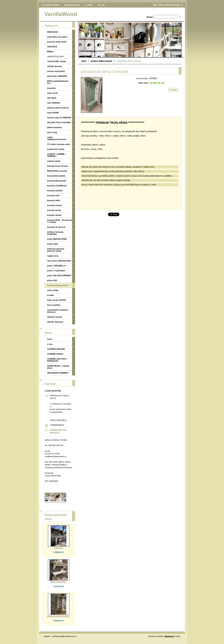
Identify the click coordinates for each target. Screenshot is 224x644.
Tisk (103, 5)
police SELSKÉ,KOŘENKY (59, 275)
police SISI (52, 280)
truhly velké (52, 244)
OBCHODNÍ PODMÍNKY (58, 373)
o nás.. (50, 344)
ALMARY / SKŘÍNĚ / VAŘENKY (56, 155)
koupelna (51, 88)
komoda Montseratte (57, 181)
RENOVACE (53, 32)
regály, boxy (53, 256)
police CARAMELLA (56, 266)
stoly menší (52, 93)
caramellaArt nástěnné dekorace (58, 311)
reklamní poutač (55, 317)
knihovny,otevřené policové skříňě (56, 250)
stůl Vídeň (52, 98)
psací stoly (52, 132)
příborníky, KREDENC (57, 76)
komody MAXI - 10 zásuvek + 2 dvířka (60, 221)
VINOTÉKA (52, 47)
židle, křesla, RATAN (56, 300)
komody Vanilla (54, 215)
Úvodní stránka (52, 5)
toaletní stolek (54, 161)
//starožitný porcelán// (57, 37)
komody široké (54, 210)
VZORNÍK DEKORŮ (56, 349)
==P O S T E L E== (56, 57)
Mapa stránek (74, 5)
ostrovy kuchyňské (56, 71)
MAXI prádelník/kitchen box (58, 82)
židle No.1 (58, 548)
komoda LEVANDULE (57, 186)
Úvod (84, 61)
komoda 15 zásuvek (56, 227)
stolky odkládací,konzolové (57, 138)
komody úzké (53, 195)
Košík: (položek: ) (170, 5)
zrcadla (50, 295)
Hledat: (150, 17)
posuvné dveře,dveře (57, 42)
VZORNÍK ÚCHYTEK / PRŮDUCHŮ (57, 360)
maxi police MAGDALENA (59, 261)
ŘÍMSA (50, 52)
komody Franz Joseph (57, 166)
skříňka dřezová (55, 66)
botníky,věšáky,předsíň (101, 61)
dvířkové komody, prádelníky (55, 233)
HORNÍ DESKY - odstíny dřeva (58, 367)
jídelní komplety (55, 127)
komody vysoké (54, 205)
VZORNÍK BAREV (55, 354)
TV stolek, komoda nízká (58, 144)
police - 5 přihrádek (56, 271)
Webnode (169, 636)
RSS (90, 5)
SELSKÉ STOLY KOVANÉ (59, 122)
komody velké (54, 200)
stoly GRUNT (53, 113)
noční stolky (53, 290)
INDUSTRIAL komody (57, 171)
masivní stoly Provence (58, 108)
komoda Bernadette (56, 176)
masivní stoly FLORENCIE (59, 118)
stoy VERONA (54, 103)
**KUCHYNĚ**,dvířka (57, 61)
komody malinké (55, 191)
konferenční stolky (56, 149)
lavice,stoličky (54, 305)
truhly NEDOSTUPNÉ (57, 239)
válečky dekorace (55, 322)
